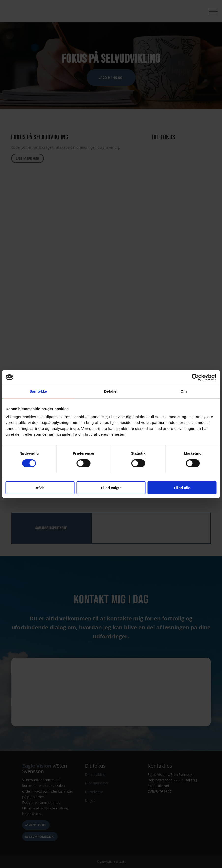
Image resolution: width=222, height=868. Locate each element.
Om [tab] (184, 392)
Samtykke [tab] (38, 392)
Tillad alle (182, 488)
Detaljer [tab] (111, 392)
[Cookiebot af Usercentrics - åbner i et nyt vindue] (195, 377)
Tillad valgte (111, 488)
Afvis (40, 488)
